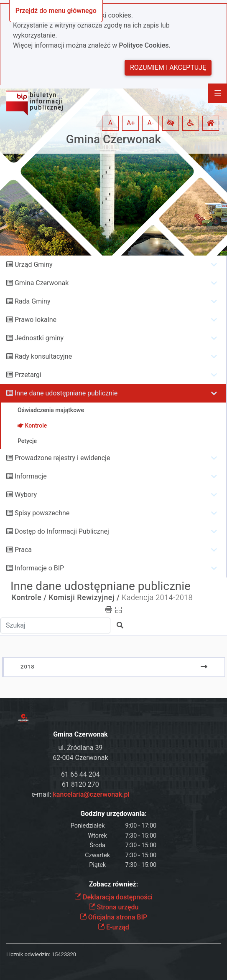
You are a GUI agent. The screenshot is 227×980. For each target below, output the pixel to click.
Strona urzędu (114, 907)
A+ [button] (131, 123)
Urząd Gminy (34, 265)
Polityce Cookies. (145, 45)
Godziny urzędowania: (113, 814)
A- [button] (151, 123)
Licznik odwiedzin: (28, 954)
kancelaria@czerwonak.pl (91, 794)
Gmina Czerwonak (113, 139)
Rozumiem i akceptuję (168, 67)
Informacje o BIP (39, 568)
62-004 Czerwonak (80, 758)
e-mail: (80, 794)
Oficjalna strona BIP (113, 917)
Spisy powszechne (42, 513)
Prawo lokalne (36, 320)
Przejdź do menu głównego (56, 11)
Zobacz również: (114, 884)
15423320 (64, 954)
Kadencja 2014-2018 (157, 598)
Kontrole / (29, 598)
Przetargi (28, 375)
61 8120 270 (80, 784)
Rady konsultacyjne (43, 356)
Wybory (26, 495)
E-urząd (113, 927)
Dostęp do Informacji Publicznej (62, 531)
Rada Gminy (32, 301)
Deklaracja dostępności (113, 897)
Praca (23, 550)
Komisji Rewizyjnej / (84, 598)
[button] (171, 123)
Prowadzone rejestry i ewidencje (62, 458)
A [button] (110, 123)
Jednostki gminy (39, 338)
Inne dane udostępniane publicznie (66, 393)
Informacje (31, 476)
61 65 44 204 (80, 774)
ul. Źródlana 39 (80, 748)
